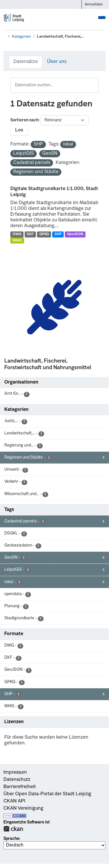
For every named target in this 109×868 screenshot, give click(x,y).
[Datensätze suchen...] (54, 85)
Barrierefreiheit (20, 787)
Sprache (11, 839)
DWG (17, 234)
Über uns (57, 62)
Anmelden (94, 4)
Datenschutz (17, 780)
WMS (17, 241)
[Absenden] (95, 81)
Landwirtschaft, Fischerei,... (60, 37)
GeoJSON (75, 234)
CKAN (13, 829)
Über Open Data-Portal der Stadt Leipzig (47, 794)
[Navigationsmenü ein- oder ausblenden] (102, 18)
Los (19, 130)
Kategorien (22, 37)
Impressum (15, 773)
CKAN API (14, 801)
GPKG (44, 234)
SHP (58, 234)
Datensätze (26, 62)
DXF (30, 234)
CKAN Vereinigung (23, 808)
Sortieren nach (24, 120)
